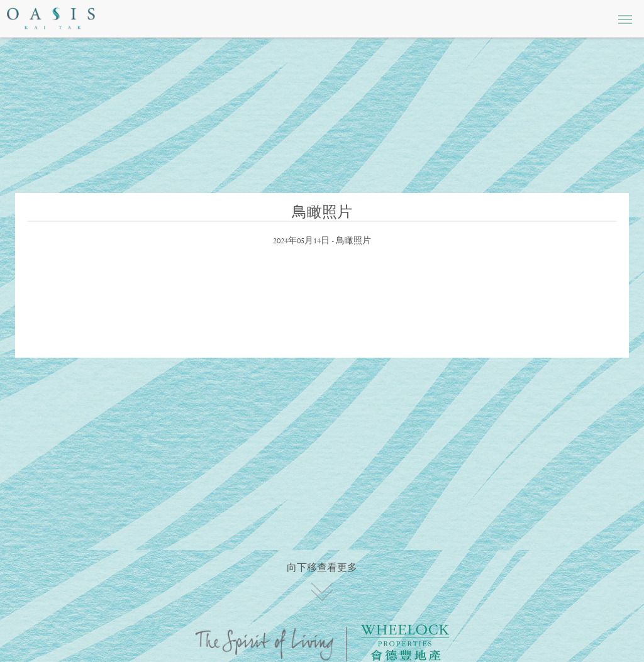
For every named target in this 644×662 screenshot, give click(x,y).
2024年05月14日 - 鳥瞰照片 (322, 241)
